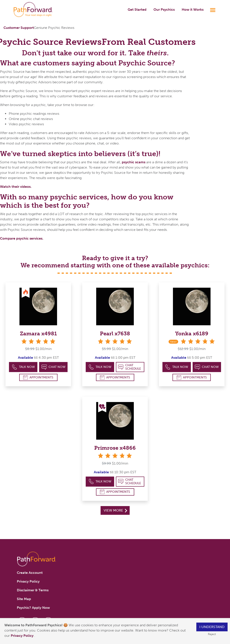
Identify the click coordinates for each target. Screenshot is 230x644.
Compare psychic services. (22, 238)
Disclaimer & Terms (33, 590)
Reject (212, 634)
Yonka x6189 (192, 333)
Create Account (30, 573)
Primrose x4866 (115, 448)
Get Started (137, 10)
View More (115, 510)
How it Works (193, 10)
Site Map (24, 599)
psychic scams (134, 162)
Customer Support (19, 28)
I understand (212, 627)
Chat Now (54, 367)
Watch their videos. (16, 187)
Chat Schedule (130, 367)
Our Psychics (164, 10)
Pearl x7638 (115, 333)
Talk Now (23, 367)
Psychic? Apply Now (33, 608)
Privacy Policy (23, 636)
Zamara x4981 (38, 333)
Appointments (38, 377)
